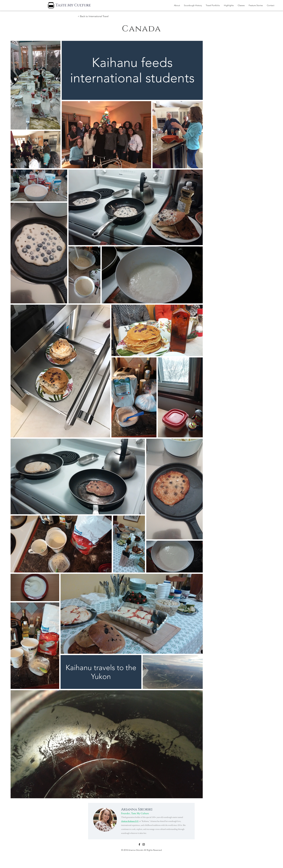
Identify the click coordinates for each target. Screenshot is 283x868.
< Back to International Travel (93, 16)
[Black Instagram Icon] (144, 844)
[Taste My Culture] (73, 5)
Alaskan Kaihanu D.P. (130, 821)
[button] (213, 5)
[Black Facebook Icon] (139, 844)
